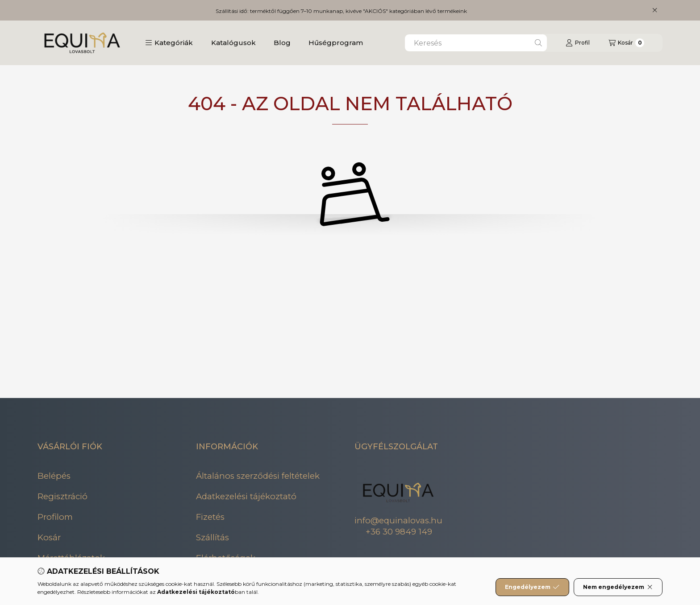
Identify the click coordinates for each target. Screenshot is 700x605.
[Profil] (578, 43)
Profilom (55, 517)
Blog (282, 43)
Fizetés (210, 517)
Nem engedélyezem (618, 587)
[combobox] (476, 43)
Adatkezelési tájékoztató (246, 496)
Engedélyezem (532, 587)
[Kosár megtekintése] (626, 43)
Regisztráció (62, 496)
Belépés (54, 476)
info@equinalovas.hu (398, 520)
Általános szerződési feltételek (258, 476)
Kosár (49, 537)
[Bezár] (655, 10)
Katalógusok (233, 43)
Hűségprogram (336, 43)
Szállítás (212, 537)
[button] (169, 43)
